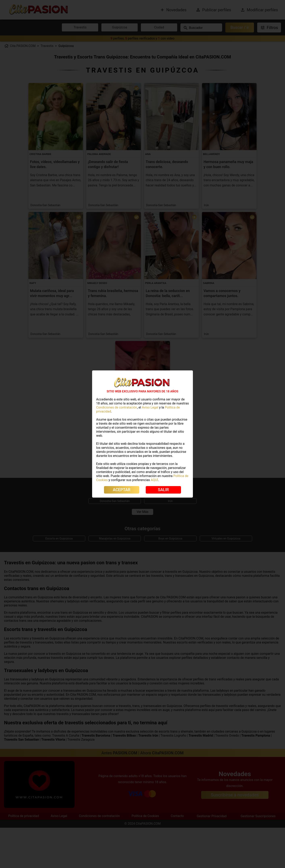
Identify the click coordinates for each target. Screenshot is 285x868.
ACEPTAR (122, 490)
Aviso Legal (150, 407)
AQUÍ (154, 480)
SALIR (163, 490)
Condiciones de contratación (117, 407)
